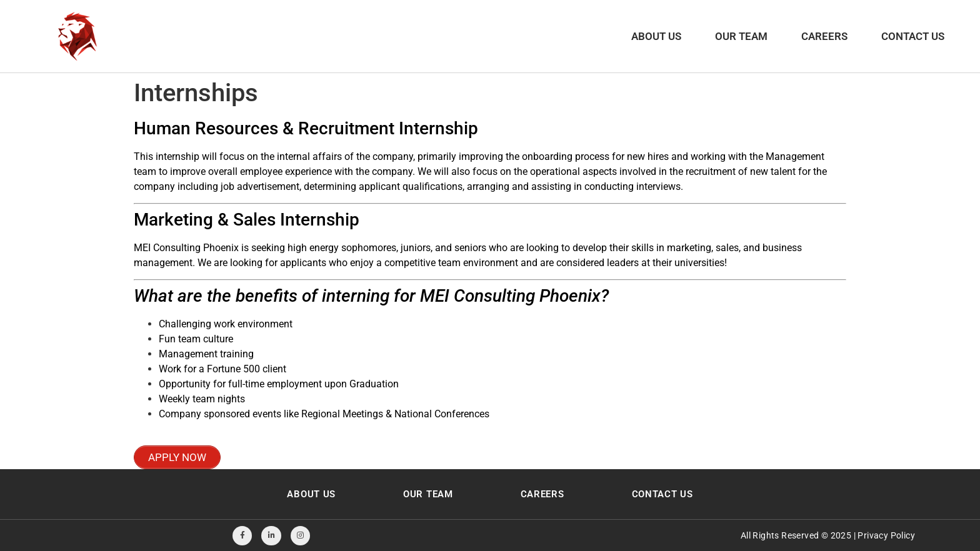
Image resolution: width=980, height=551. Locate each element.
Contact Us (913, 36)
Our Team (741, 36)
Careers (824, 36)
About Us (656, 36)
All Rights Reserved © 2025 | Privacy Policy (828, 535)
